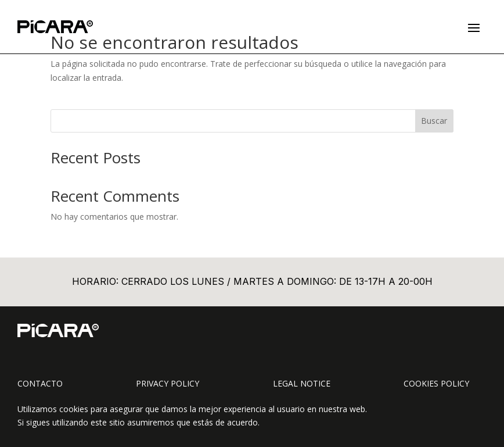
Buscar (434, 121)
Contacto (40, 383)
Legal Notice (302, 383)
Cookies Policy (436, 383)
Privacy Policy (168, 383)
